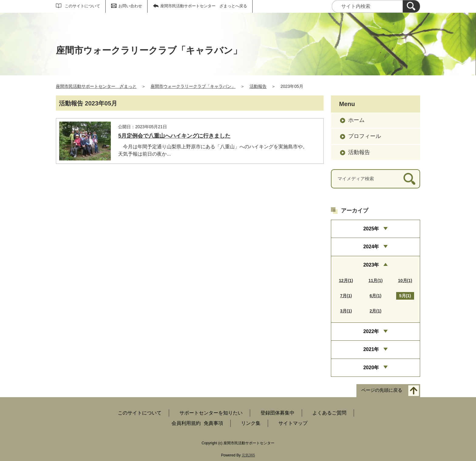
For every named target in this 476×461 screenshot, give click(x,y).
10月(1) (405, 280)
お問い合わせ (130, 6)
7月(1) (346, 296)
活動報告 (258, 86)
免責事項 (213, 423)
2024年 (371, 247)
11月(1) (376, 280)
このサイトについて (82, 6)
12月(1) (346, 280)
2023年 (371, 265)
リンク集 (251, 423)
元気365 (248, 455)
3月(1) (346, 311)
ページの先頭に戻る (382, 390)
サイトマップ (293, 423)
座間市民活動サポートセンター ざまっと (96, 86)
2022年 (371, 331)
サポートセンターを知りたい (211, 413)
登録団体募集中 (277, 413)
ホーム (356, 120)
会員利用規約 (186, 423)
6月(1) (376, 296)
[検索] (411, 6)
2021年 (371, 349)
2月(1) (376, 311)
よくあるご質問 (329, 413)
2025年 (371, 229)
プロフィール (365, 136)
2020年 (371, 368)
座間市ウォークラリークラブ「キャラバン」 (193, 86)
